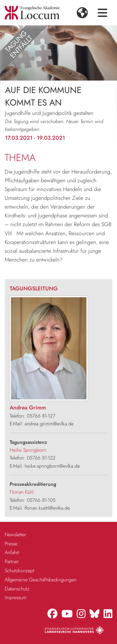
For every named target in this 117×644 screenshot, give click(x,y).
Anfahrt (12, 552)
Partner (12, 561)
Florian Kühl (22, 492)
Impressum (16, 597)
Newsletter (15, 535)
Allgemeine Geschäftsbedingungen (41, 580)
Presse (11, 544)
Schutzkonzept (19, 571)
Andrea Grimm (28, 408)
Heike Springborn (28, 450)
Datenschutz (17, 589)
